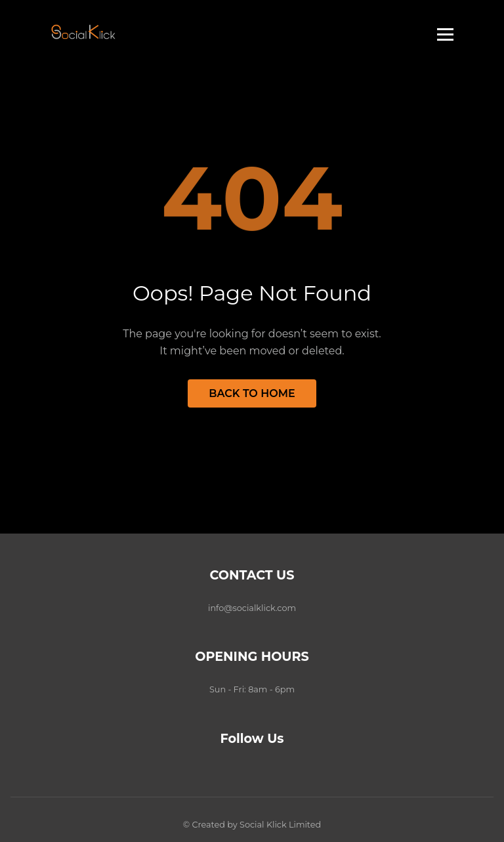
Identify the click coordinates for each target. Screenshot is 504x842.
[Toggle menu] (445, 34)
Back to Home (252, 393)
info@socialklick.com (252, 608)
